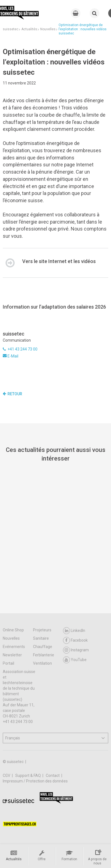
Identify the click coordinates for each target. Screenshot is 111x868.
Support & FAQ (28, 776)
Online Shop (13, 630)
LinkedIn (74, 631)
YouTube (75, 660)
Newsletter (12, 655)
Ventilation (42, 663)
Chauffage (43, 647)
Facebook (75, 640)
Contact (53, 776)
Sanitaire (41, 638)
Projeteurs (42, 630)
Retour (12, 394)
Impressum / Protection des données (35, 781)
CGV (7, 776)
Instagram (76, 650)
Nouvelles (11, 638)
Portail (8, 663)
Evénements (14, 647)
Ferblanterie (44, 655)
